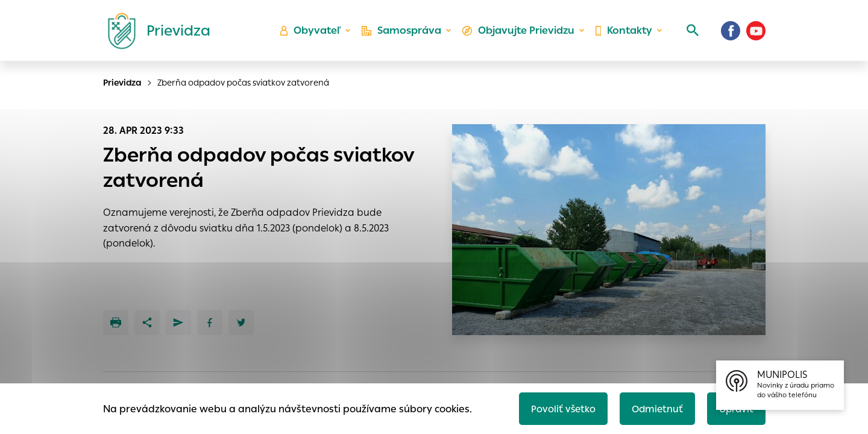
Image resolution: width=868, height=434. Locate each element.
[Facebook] (731, 33)
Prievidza (122, 83)
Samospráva (404, 33)
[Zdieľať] (147, 322)
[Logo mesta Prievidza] (154, 33)
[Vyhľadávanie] (691, 33)
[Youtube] (756, 33)
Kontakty (623, 33)
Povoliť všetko (558, 408)
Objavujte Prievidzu (519, 33)
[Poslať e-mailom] (178, 322)
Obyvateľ (314, 33)
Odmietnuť (654, 408)
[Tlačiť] (116, 322)
